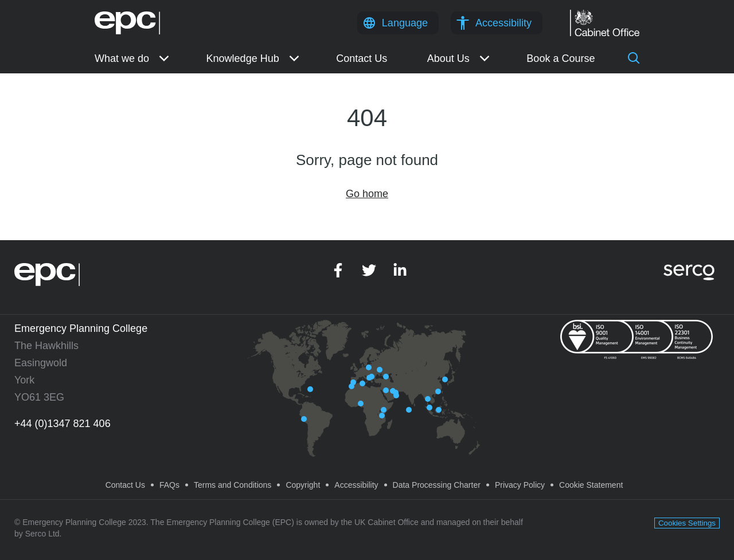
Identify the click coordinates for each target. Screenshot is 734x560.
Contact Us (125, 485)
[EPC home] (127, 17)
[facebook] (338, 275)
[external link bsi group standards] (637, 339)
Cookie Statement (591, 485)
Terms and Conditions (233, 485)
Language (405, 23)
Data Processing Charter (437, 485)
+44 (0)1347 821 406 (63, 424)
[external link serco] (689, 269)
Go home (367, 194)
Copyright (303, 485)
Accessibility (503, 23)
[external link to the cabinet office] (605, 15)
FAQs (169, 485)
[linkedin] (400, 275)
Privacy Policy (520, 485)
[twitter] (369, 275)
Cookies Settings (687, 523)
